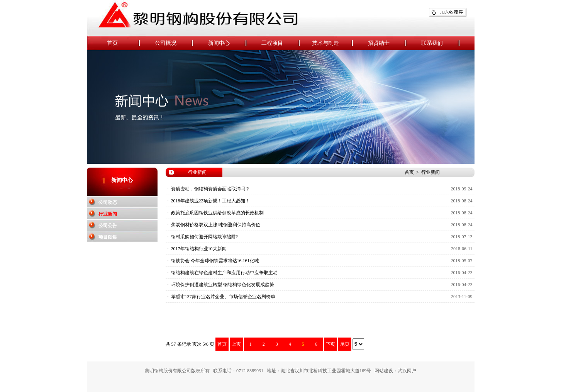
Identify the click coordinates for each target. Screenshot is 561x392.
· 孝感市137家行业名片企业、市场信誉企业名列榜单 (221, 297)
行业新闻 (108, 214)
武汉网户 (407, 371)
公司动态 (108, 202)
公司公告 (108, 226)
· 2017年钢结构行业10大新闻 (197, 249)
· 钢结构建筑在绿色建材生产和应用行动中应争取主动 (223, 273)
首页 (124, 43)
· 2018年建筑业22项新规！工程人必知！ (209, 201)
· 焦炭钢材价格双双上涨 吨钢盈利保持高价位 (214, 225)
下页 (330, 344)
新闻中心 (227, 43)
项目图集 (108, 237)
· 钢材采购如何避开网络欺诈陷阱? (203, 237)
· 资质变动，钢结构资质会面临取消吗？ (209, 189)
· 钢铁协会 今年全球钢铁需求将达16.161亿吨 (213, 261)
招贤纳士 (387, 43)
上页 (236, 344)
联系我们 (441, 43)
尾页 (345, 344)
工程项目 (281, 43)
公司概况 (174, 43)
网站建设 (384, 371)
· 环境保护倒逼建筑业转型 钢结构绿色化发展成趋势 (221, 285)
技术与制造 (333, 43)
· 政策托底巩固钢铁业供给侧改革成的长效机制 (216, 213)
